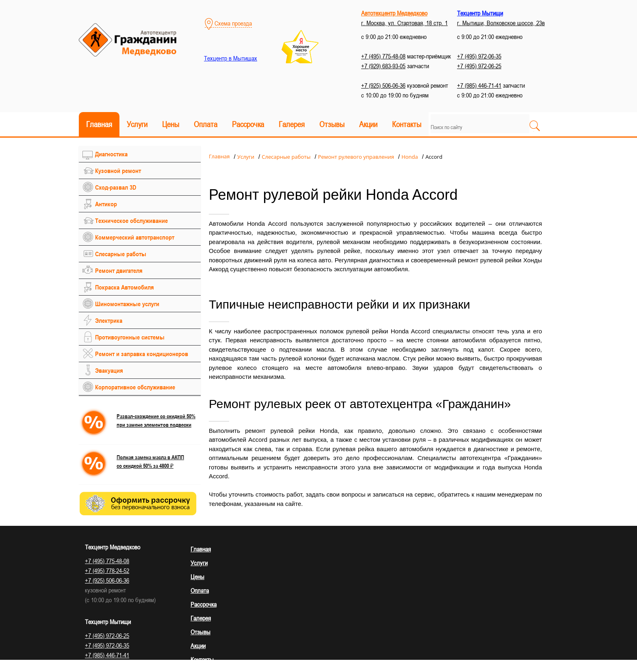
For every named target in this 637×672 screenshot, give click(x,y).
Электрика (109, 320)
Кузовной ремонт (118, 171)
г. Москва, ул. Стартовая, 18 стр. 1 (404, 23)
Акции (368, 124)
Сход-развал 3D (116, 187)
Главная (99, 124)
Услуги (137, 124)
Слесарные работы (121, 254)
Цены (171, 124)
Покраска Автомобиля (125, 287)
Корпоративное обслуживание (135, 387)
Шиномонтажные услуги (127, 304)
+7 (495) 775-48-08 (383, 56)
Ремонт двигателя (119, 270)
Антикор (106, 204)
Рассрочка (248, 124)
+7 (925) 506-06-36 (383, 85)
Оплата (206, 124)
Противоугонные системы (130, 337)
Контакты (407, 124)
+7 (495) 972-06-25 (479, 66)
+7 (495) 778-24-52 (107, 570)
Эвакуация (109, 370)
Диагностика (111, 154)
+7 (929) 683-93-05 (383, 66)
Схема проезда (228, 23)
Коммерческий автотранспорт (135, 237)
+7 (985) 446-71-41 (479, 85)
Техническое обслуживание (131, 220)
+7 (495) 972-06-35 (479, 56)
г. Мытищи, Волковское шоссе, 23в (501, 23)
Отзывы (332, 124)
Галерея (292, 124)
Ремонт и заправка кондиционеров (142, 354)
